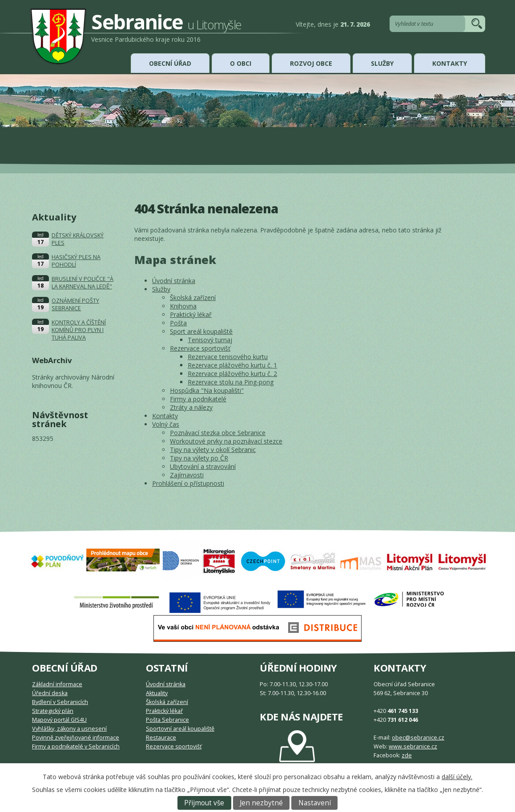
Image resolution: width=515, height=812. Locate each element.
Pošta (178, 323)
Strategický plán (53, 711)
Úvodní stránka (174, 281)
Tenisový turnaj (210, 340)
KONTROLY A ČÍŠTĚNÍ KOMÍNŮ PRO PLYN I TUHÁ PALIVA (79, 330)
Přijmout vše (204, 803)
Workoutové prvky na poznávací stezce (226, 441)
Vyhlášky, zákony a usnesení (69, 729)
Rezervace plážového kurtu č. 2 (232, 374)
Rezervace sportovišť (200, 348)
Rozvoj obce (311, 63)
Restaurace (161, 738)
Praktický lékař (191, 314)
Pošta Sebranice (167, 720)
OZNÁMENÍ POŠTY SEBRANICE (75, 304)
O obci (241, 63)
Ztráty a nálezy (191, 407)
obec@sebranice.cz (418, 738)
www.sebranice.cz (413, 746)
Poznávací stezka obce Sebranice (218, 433)
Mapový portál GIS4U (59, 720)
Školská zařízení (193, 298)
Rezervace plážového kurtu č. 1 (232, 365)
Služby (382, 63)
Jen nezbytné (261, 803)
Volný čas (166, 424)
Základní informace (57, 684)
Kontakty (450, 63)
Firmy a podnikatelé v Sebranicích (76, 746)
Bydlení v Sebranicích (60, 702)
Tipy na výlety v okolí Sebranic (213, 450)
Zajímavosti (187, 475)
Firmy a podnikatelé (198, 399)
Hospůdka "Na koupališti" (207, 390)
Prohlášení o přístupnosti (188, 483)
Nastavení (315, 803)
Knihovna (183, 306)
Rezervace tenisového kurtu (228, 357)
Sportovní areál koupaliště (180, 729)
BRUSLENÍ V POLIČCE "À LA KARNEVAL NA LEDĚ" (82, 283)
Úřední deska (50, 693)
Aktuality (157, 693)
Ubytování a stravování (203, 466)
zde (407, 755)
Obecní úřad (170, 63)
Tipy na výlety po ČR (199, 458)
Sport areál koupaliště (201, 331)
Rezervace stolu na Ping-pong (231, 382)
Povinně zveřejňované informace (76, 738)
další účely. (457, 777)
